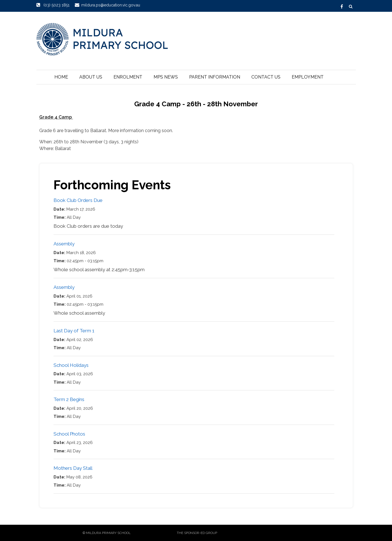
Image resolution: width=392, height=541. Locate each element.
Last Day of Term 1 (74, 331)
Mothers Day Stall (73, 468)
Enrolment (128, 77)
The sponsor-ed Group (197, 533)
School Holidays (71, 365)
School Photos (69, 434)
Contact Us (266, 77)
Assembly (64, 244)
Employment (308, 77)
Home (61, 77)
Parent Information (215, 77)
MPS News (166, 77)
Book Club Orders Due (78, 200)
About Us (91, 77)
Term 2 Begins (69, 399)
